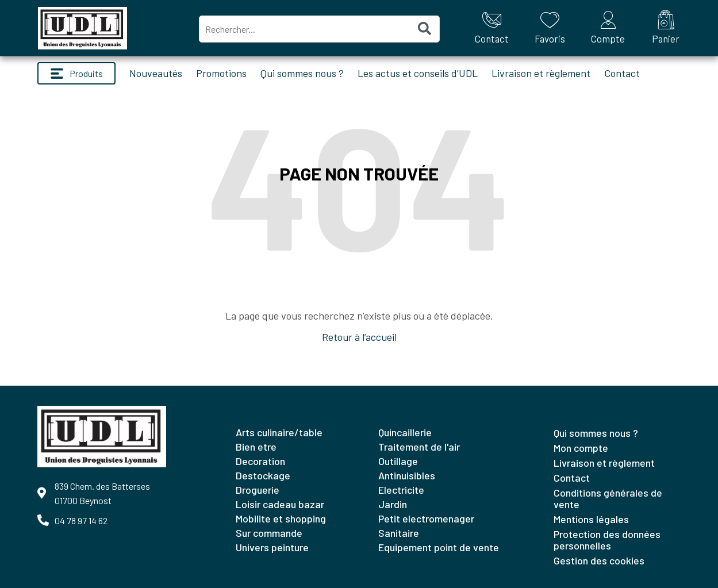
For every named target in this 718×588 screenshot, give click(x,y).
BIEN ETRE (256, 447)
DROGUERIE (258, 490)
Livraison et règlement (541, 73)
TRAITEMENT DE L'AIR (419, 447)
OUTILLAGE (398, 461)
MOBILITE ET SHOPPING (281, 518)
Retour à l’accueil (359, 337)
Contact (622, 73)
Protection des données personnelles (607, 540)
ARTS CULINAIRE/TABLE (279, 432)
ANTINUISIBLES (407, 475)
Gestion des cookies (599, 560)
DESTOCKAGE (263, 475)
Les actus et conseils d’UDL (418, 73)
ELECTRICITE (401, 490)
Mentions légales (591, 519)
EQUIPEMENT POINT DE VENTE (439, 547)
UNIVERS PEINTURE (272, 547)
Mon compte (581, 448)
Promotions (221, 73)
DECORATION (260, 461)
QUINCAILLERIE (405, 432)
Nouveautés (156, 73)
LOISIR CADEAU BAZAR (280, 504)
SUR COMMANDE (269, 533)
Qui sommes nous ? (302, 73)
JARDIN (393, 504)
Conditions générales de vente (608, 498)
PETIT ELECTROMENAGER (426, 518)
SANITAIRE (399, 533)
